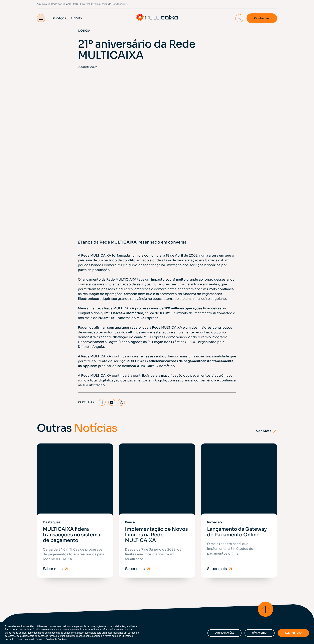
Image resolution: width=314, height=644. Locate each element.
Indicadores (168, 558)
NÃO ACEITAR (260, 633)
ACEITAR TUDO (293, 633)
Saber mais (56, 474)
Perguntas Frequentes (177, 569)
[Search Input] (239, 18)
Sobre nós (127, 537)
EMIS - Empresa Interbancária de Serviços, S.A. (100, 4)
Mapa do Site (80, 595)
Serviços (59, 18)
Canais (76, 18)
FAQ (98, 595)
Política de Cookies (56, 639)
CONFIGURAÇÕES (225, 633)
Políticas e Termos (52, 595)
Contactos (262, 18)
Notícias (126, 558)
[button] (41, 18)
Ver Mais (267, 374)
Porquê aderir (130, 548)
